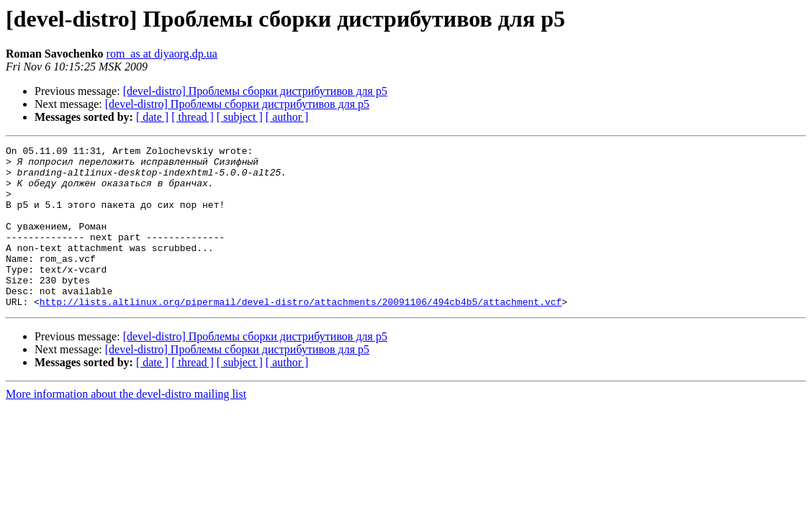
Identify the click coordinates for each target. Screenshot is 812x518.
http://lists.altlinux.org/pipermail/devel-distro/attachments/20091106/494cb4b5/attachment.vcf (301, 334)
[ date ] (152, 117)
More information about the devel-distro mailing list (126, 426)
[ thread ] (193, 117)
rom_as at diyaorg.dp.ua (162, 54)
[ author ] (287, 117)
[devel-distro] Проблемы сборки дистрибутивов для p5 (255, 91)
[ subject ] (240, 117)
